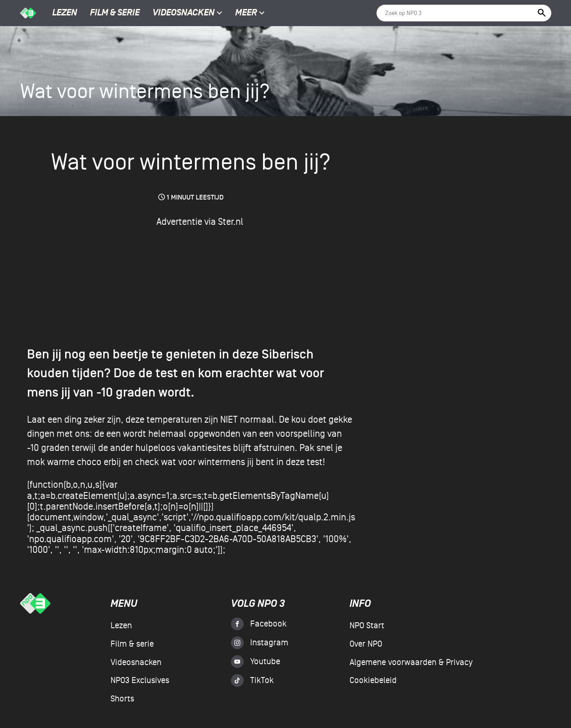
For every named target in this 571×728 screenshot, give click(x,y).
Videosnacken (184, 13)
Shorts (122, 699)
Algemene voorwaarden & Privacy (411, 662)
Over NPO (366, 644)
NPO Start (367, 626)
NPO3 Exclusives (140, 680)
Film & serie (115, 13)
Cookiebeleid (373, 680)
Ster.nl (231, 222)
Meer (250, 13)
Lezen (65, 13)
